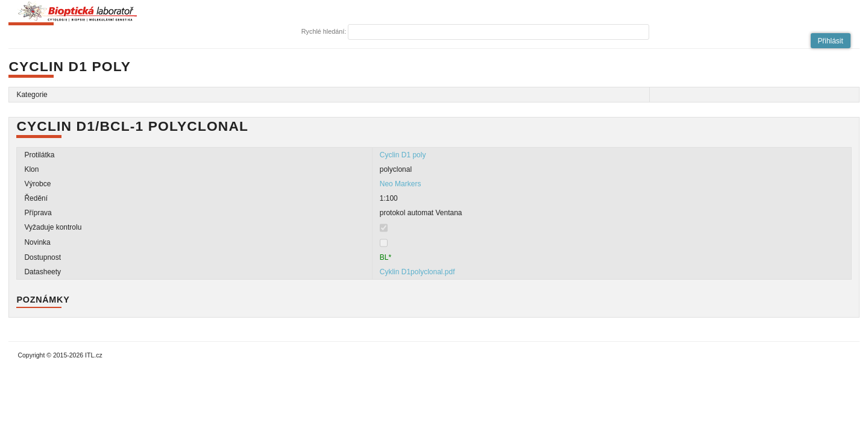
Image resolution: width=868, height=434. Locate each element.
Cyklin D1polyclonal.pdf (417, 272)
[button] (831, 41)
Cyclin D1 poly (403, 155)
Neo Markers (401, 184)
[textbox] (498, 32)
